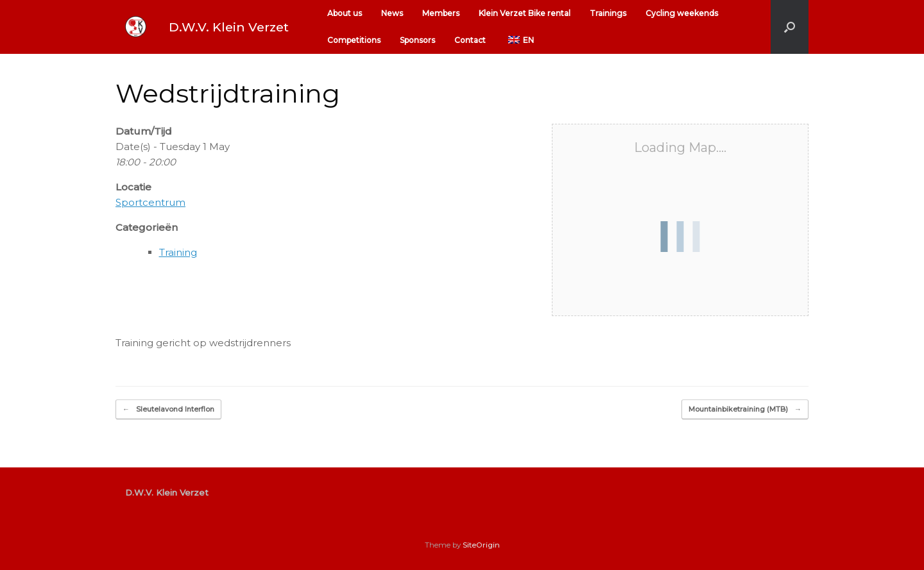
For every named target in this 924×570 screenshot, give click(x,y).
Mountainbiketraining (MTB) (745, 409)
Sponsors (417, 40)
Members (441, 13)
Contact (470, 40)
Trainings (608, 13)
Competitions (354, 40)
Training (178, 252)
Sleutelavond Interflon (168, 409)
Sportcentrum (150, 202)
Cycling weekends (682, 13)
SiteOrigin (481, 545)
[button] (790, 27)
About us (345, 13)
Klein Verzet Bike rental (525, 13)
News (392, 13)
